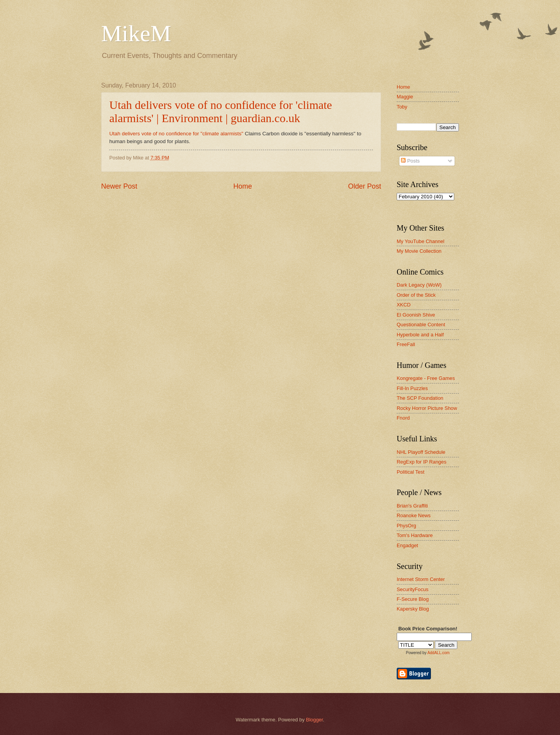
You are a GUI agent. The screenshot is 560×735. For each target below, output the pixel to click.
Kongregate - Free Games (426, 378)
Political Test (410, 472)
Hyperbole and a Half (420, 335)
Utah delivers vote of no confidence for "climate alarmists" (177, 134)
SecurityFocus (413, 589)
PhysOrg (406, 526)
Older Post (365, 186)
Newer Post (119, 186)
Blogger (315, 720)
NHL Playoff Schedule (421, 452)
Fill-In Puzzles (412, 388)
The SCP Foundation (420, 398)
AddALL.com (438, 653)
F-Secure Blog (413, 599)
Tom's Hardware (415, 535)
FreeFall (406, 344)
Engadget (407, 545)
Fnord (403, 418)
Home (243, 186)
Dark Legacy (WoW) (419, 285)
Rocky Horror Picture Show (427, 408)
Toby (402, 107)
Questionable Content (421, 325)
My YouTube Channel (421, 241)
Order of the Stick (416, 295)
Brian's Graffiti (412, 506)
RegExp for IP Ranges (422, 462)
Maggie (405, 97)
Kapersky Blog (413, 609)
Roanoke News (414, 515)
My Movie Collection (419, 251)
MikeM (136, 33)
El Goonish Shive (416, 315)
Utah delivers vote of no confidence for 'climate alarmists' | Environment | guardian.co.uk (221, 111)
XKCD (404, 305)
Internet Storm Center (421, 579)
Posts (410, 161)
